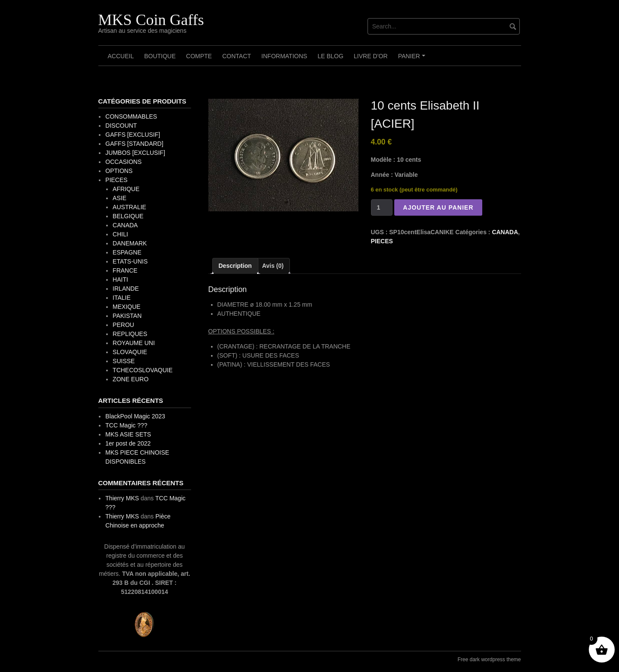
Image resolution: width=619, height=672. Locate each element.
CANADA (505, 232)
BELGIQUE (128, 216)
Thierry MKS (122, 498)
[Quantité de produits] (382, 207)
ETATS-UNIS (130, 261)
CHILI (120, 234)
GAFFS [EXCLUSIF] (133, 135)
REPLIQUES (130, 334)
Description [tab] (235, 266)
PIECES (382, 241)
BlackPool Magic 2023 (135, 416)
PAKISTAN (127, 316)
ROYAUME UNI (134, 343)
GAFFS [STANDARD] (134, 144)
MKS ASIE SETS (128, 434)
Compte (199, 56)
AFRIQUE (126, 189)
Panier (413, 59)
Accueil (121, 56)
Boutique (160, 56)
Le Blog (330, 56)
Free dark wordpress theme (489, 659)
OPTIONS (119, 171)
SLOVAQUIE (130, 352)
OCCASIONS (123, 162)
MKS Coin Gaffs (151, 20)
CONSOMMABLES (131, 116)
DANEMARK (130, 243)
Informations (284, 56)
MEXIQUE (127, 307)
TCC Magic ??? (126, 425)
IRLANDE (126, 289)
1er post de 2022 (128, 443)
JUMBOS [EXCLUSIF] (135, 153)
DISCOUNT (121, 126)
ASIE (119, 198)
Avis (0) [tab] (273, 266)
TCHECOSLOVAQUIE (143, 370)
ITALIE (122, 298)
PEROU (123, 325)
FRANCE (125, 270)
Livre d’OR (371, 56)
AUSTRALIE (129, 207)
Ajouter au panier (438, 207)
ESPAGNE (127, 252)
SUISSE (124, 361)
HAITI (120, 279)
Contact (237, 56)
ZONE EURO (130, 379)
